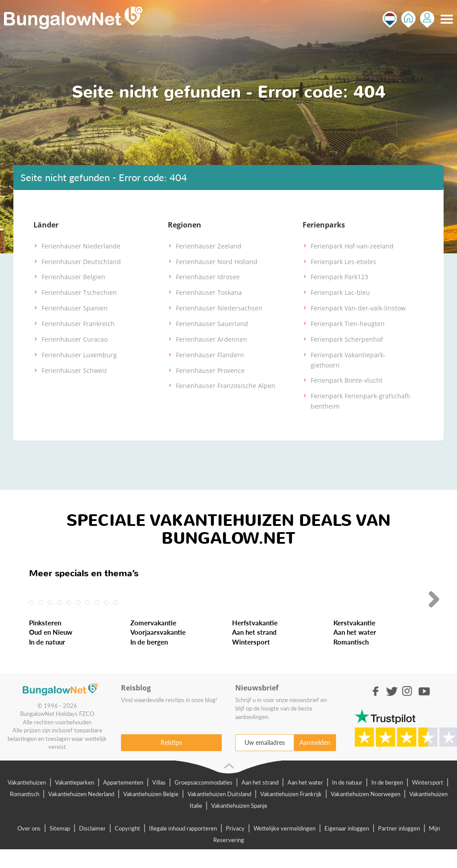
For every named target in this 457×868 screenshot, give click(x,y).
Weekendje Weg (163, 590)
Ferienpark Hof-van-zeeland (352, 246)
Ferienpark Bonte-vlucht (347, 380)
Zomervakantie (153, 641)
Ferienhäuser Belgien (73, 277)
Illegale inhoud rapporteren (183, 847)
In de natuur (47, 660)
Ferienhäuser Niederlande (81, 246)
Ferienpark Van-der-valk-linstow (358, 308)
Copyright (127, 847)
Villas (159, 801)
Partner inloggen (399, 847)
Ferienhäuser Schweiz (74, 370)
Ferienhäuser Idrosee (208, 277)
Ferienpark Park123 (339, 277)
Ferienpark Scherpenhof (347, 339)
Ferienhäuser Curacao (75, 339)
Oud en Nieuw (51, 651)
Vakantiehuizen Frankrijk (291, 812)
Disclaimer (92, 847)
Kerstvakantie (354, 641)
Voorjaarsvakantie (158, 651)
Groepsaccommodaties (204, 801)
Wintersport (251, 660)
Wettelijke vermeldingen (285, 847)
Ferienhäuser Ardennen (212, 339)
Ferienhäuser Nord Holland (217, 262)
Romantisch (351, 660)
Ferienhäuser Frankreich (78, 324)
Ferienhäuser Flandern (210, 355)
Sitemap (60, 847)
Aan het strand (254, 651)
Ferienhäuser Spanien (75, 308)
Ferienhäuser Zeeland (209, 246)
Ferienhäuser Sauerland (212, 324)
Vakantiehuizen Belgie (151, 812)
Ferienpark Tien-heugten (348, 324)
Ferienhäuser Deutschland (81, 262)
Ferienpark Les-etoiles (343, 262)
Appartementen (123, 801)
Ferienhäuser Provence (210, 370)
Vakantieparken (75, 801)
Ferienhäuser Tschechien (79, 292)
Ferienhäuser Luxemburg (79, 355)
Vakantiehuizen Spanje (239, 824)
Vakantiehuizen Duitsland (219, 812)
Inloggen (427, 19)
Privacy (235, 847)
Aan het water (355, 651)
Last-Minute (54, 590)
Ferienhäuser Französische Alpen (226, 386)
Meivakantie (259, 590)
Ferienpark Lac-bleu (340, 292)
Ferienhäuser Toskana (209, 292)
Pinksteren (45, 641)
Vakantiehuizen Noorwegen (366, 812)
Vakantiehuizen (27, 801)
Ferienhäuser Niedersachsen (219, 308)
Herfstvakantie (255, 641)
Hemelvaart (359, 590)
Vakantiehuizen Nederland (81, 812)
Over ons (29, 847)
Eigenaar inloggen (347, 847)
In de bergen (149, 660)
